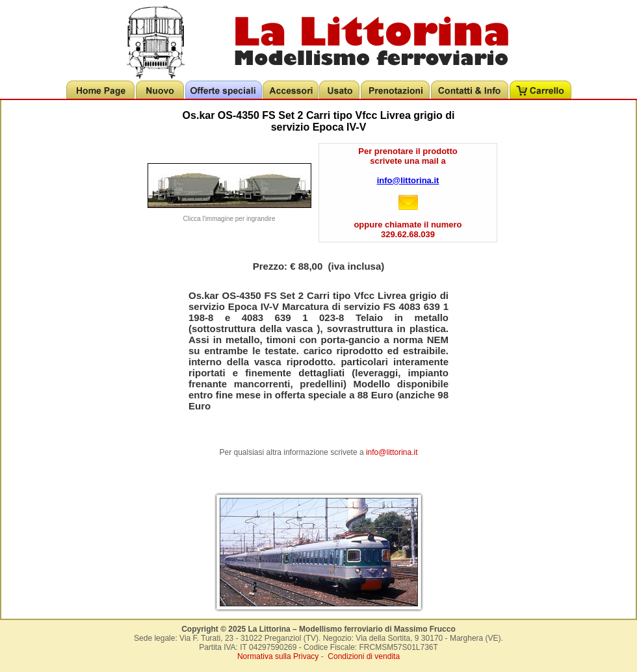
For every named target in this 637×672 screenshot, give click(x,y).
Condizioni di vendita (364, 656)
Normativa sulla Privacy (278, 656)
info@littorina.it (408, 180)
